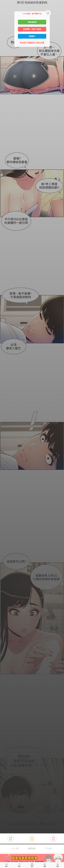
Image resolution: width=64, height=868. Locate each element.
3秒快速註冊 (32, 22)
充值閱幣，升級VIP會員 (32, 29)
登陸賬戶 (32, 36)
